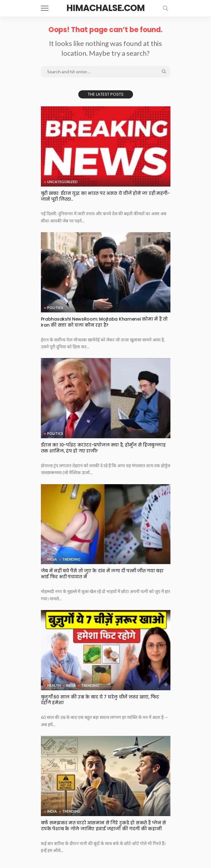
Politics (55, 308)
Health (54, 685)
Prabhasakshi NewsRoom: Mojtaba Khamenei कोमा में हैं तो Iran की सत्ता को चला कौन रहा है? (104, 322)
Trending (71, 559)
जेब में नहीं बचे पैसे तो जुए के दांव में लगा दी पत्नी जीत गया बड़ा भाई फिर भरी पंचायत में (102, 574)
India (52, 559)
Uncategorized (62, 182)
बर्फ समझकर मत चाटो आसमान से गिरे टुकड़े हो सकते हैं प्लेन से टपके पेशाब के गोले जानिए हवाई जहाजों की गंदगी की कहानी (104, 826)
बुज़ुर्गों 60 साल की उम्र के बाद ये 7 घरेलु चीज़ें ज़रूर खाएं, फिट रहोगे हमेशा (100, 700)
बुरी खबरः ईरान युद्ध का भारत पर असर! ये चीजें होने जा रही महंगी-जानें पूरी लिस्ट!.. (105, 196)
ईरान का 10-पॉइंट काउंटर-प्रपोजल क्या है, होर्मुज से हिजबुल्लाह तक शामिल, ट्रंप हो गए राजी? (103, 448)
